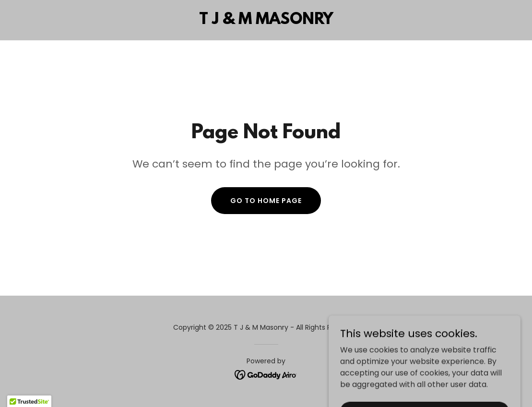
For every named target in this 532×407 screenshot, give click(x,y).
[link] (266, 21)
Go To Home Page (266, 201)
